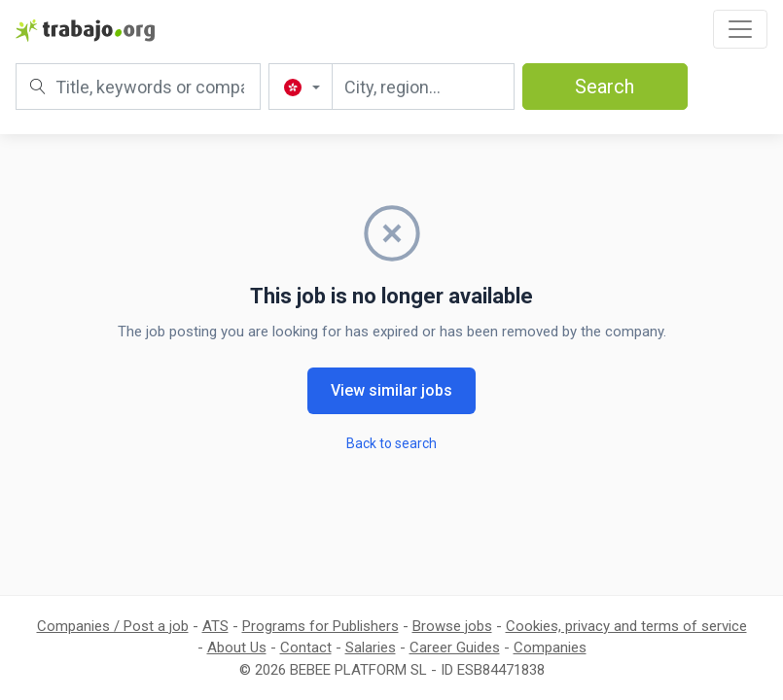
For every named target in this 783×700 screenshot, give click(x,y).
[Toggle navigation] (740, 29)
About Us (237, 647)
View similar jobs (391, 390)
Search (605, 87)
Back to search (391, 443)
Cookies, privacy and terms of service (626, 626)
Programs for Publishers (320, 626)
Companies (550, 647)
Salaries (371, 647)
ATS (215, 626)
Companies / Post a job (113, 626)
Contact (306, 647)
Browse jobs (452, 626)
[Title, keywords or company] (138, 87)
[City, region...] (423, 87)
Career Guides (455, 647)
